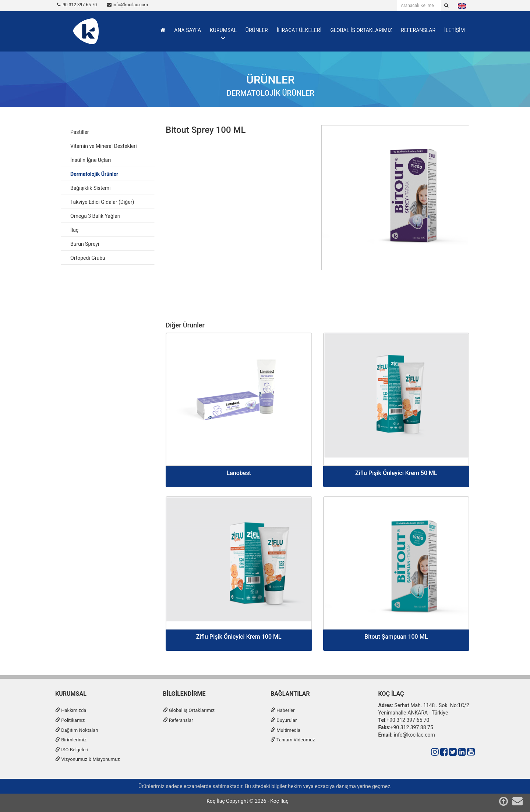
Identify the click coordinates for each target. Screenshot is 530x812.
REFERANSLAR (418, 30)
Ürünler (270, 80)
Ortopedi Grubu (88, 258)
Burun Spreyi (85, 244)
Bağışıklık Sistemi (91, 188)
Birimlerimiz (71, 740)
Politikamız (70, 720)
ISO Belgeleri (72, 750)
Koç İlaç (391, 694)
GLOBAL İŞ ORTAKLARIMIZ (361, 30)
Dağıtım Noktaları (77, 730)
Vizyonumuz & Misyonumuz (88, 759)
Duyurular (284, 720)
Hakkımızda (71, 710)
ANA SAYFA (188, 30)
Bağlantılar (290, 694)
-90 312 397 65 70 (77, 5)
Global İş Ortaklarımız (189, 710)
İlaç (74, 230)
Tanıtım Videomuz (293, 740)
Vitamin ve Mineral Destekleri (104, 146)
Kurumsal (71, 694)
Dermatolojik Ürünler (271, 93)
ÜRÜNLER (257, 30)
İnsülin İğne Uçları (91, 160)
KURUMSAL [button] (223, 30)
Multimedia (285, 730)
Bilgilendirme (184, 694)
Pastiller (80, 132)
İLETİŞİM (455, 30)
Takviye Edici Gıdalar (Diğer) (102, 202)
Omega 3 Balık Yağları (95, 216)
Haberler (283, 710)
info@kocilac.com (128, 5)
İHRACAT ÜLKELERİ (299, 30)
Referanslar (178, 720)
